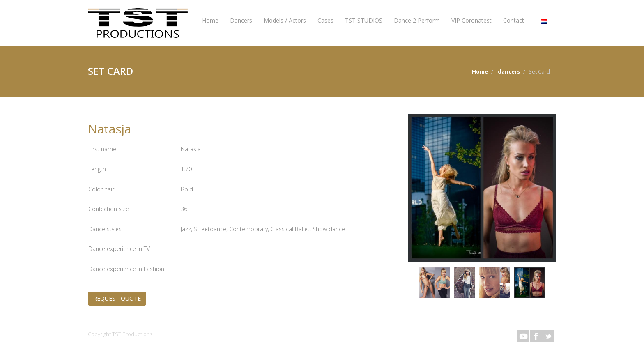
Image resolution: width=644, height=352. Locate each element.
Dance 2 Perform (417, 20)
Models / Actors (285, 20)
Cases (325, 20)
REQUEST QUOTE (117, 298)
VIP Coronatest (471, 20)
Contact (514, 20)
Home (210, 20)
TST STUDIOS (364, 20)
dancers (509, 71)
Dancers (241, 20)
